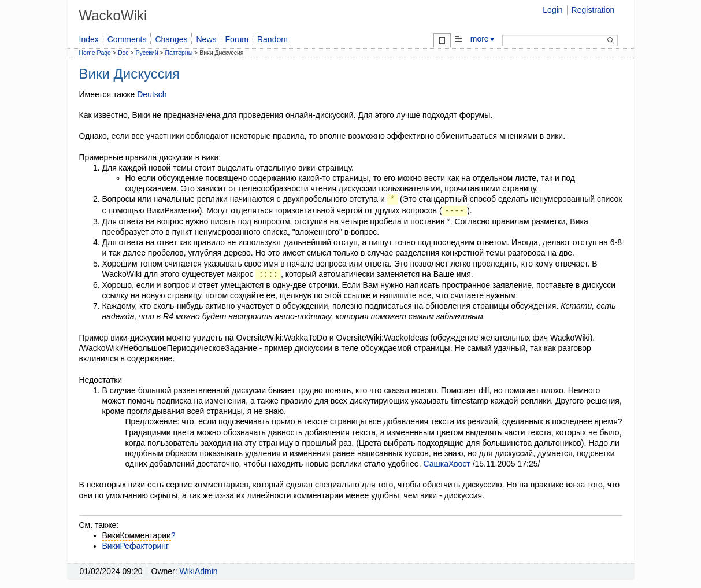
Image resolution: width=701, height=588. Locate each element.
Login (552, 10)
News (206, 39)
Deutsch (152, 94)
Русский (147, 53)
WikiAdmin (199, 571)
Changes (171, 39)
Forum (237, 39)
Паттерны (179, 53)
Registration (593, 10)
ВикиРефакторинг (136, 546)
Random (272, 39)
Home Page (95, 53)
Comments (127, 39)
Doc (123, 53)
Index (89, 39)
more (483, 39)
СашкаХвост (446, 464)
